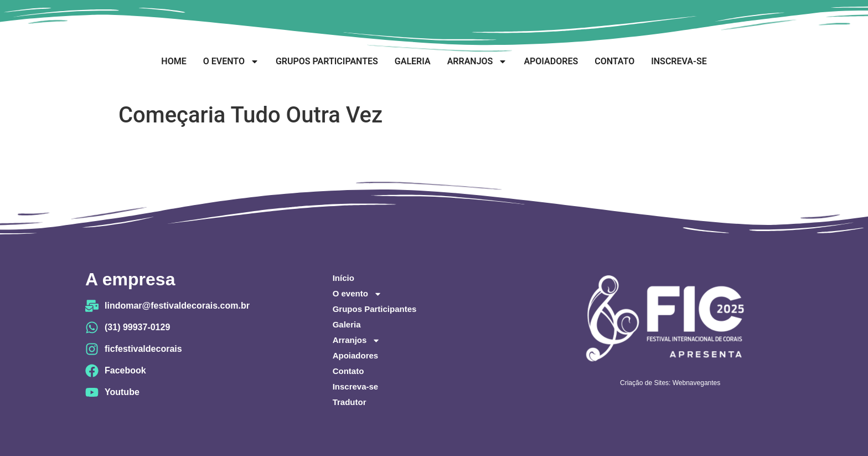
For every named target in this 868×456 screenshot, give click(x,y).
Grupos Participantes (327, 61)
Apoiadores (551, 61)
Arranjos (477, 62)
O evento (231, 62)
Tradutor (350, 402)
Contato (614, 61)
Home (174, 61)
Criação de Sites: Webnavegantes (670, 383)
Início (343, 278)
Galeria (413, 61)
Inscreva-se (679, 61)
